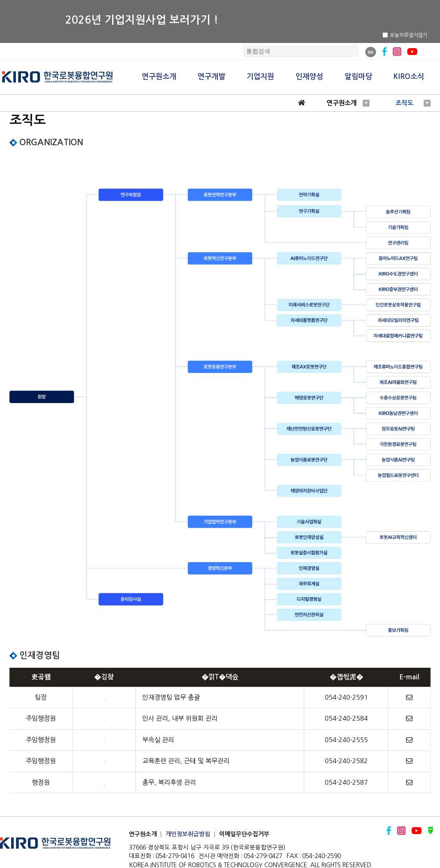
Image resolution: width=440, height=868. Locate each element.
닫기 (432, 35)
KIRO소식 (409, 77)
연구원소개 (159, 77)
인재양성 (309, 77)
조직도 (404, 103)
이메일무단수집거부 (244, 834)
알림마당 (358, 77)
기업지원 (260, 77)
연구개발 (211, 77)
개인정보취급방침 (188, 834)
